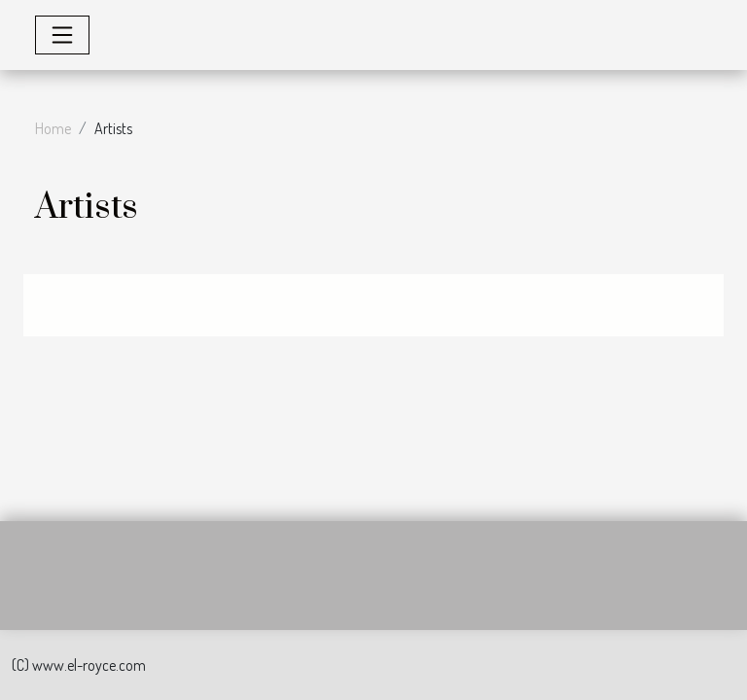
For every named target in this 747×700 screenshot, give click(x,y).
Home (53, 128)
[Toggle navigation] (62, 35)
